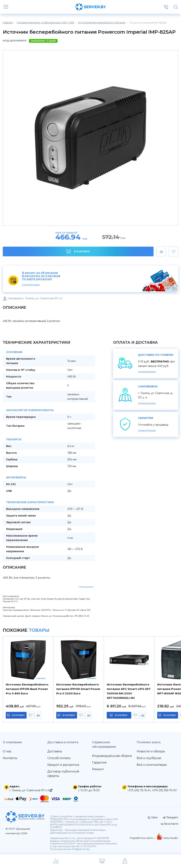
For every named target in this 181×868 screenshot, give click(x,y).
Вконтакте (169, 824)
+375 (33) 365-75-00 (164, 790)
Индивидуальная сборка (112, 756)
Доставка (55, 751)
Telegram (170, 817)
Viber (153, 817)
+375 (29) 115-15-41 (139, 790)
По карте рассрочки (37, 279)
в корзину (19, 715)
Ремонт (98, 769)
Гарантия (99, 763)
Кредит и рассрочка (63, 765)
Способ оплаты (59, 758)
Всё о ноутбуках (149, 758)
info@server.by (81, 849)
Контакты (10, 758)
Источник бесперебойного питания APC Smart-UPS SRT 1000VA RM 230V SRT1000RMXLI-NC (129, 691)
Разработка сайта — (143, 838)
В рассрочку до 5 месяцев (41, 276)
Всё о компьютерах (152, 765)
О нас (7, 751)
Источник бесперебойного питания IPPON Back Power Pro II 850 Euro (27, 689)
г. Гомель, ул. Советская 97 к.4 (31, 790)
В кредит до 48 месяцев (40, 273)
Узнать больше (31, 284)
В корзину (78, 251)
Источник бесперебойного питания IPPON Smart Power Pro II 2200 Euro (78, 689)
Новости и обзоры (151, 751)
